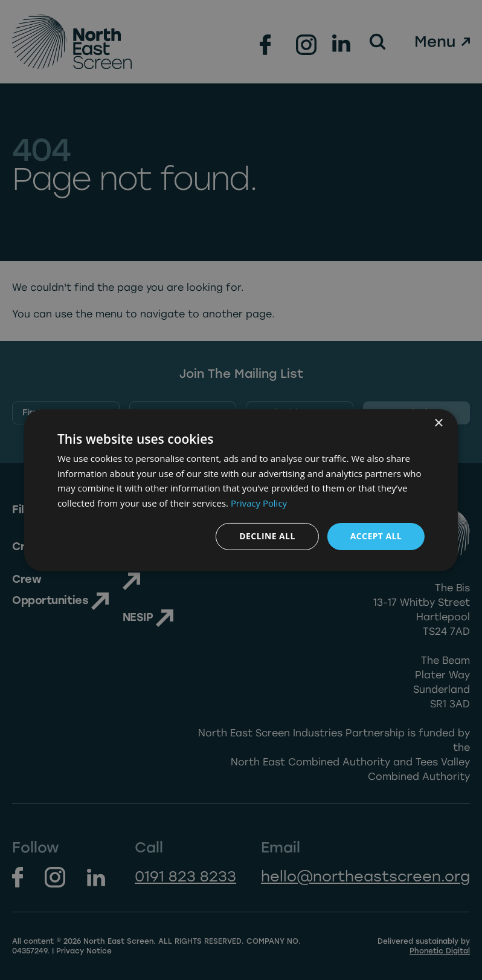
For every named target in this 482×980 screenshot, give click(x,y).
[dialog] (241, 490)
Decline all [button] (267, 536)
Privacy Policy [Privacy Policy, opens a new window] (259, 503)
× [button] (438, 423)
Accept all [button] (376, 536)
